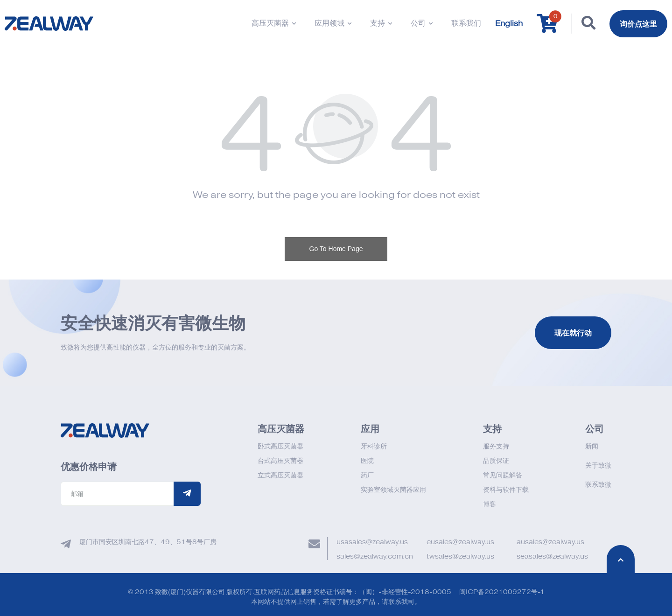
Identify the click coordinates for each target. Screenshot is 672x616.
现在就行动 (573, 333)
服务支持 (496, 446)
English (509, 24)
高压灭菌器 (274, 23)
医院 (367, 461)
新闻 (592, 446)
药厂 (367, 475)
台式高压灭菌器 (280, 461)
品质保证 (496, 461)
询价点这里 (638, 24)
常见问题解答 (503, 475)
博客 (490, 504)
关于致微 (598, 465)
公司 (422, 23)
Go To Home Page (336, 249)
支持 (381, 23)
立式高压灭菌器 (280, 475)
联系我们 (466, 23)
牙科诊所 (374, 446)
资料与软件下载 (506, 490)
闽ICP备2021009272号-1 (502, 592)
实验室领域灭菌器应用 (393, 490)
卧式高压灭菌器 (280, 446)
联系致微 (598, 485)
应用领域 (333, 23)
